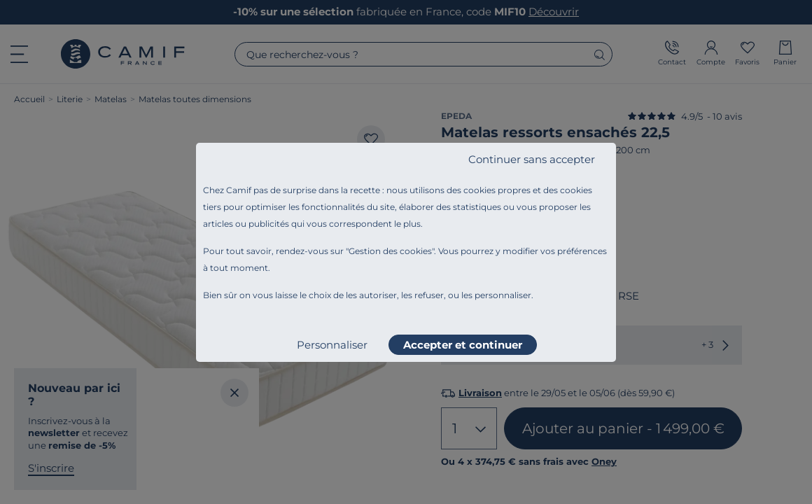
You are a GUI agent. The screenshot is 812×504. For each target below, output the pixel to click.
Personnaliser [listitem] (332, 345)
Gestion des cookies (390, 251)
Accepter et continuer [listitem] (463, 345)
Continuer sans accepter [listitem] (532, 159)
